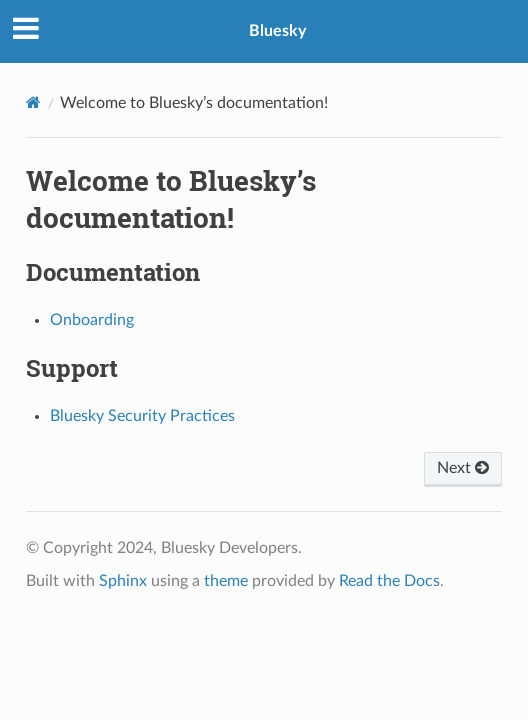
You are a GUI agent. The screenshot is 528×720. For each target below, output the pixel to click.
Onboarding (92, 320)
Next (463, 468)
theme (226, 581)
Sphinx (123, 581)
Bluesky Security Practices (142, 416)
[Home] (33, 102)
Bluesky (277, 31)
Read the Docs (389, 581)
